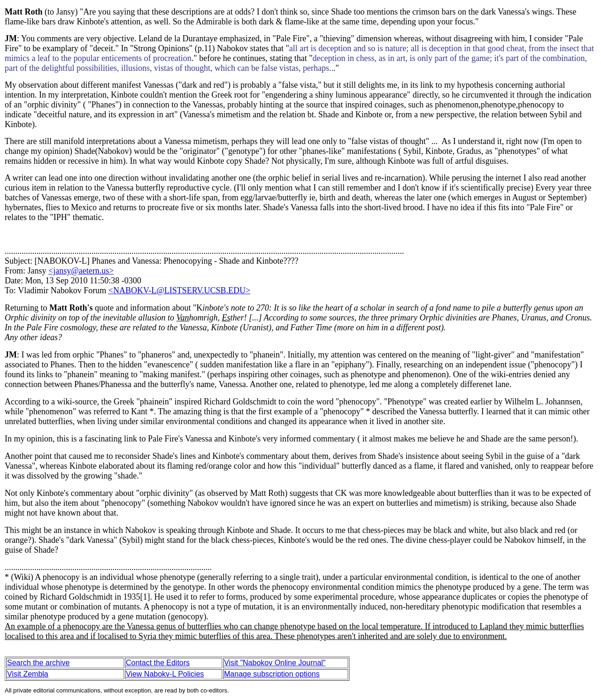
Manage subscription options (272, 674)
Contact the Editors (158, 663)
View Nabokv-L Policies (165, 674)
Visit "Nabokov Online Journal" (275, 663)
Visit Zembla (28, 674)
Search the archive (38, 663)
